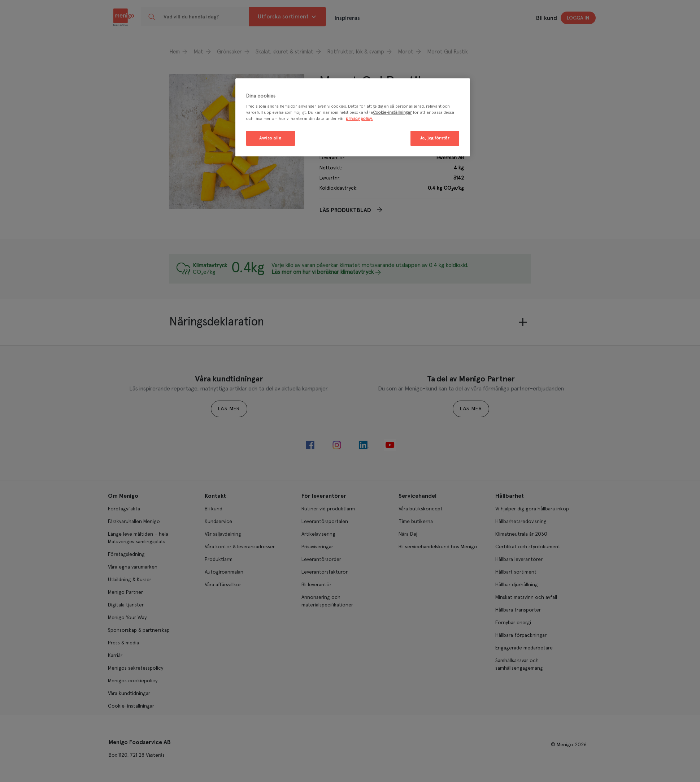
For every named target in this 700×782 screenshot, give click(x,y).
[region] (353, 118)
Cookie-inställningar (392, 113)
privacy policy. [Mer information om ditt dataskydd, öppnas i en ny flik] (359, 119)
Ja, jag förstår (435, 138)
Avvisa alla (270, 138)
